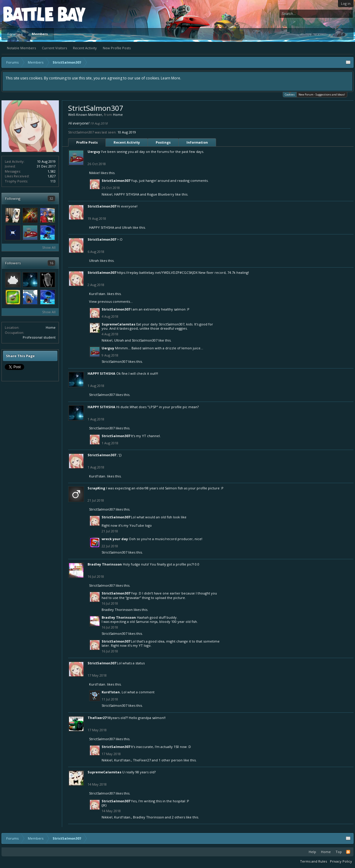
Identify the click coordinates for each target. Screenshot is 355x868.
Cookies (290, 94)
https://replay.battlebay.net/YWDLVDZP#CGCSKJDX (157, 272)
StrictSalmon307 (116, 180)
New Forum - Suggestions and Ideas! (322, 95)
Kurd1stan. (98, 294)
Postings (163, 142)
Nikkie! (94, 173)
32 (51, 198)
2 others (178, 817)
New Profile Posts (117, 48)
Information (197, 142)
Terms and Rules (313, 861)
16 (51, 263)
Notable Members (21, 48)
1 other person (171, 760)
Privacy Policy (341, 861)
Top (339, 852)
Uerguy (94, 152)
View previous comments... (111, 301)
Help (312, 852)
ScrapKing (96, 488)
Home (51, 327)
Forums (14, 34)
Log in (346, 3)
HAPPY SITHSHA (127, 194)
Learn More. (171, 78)
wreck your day (115, 539)
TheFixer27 (97, 718)
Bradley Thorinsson (105, 564)
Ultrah (127, 227)
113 (53, 181)
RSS (348, 852)
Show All (49, 247)
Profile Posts (87, 142)
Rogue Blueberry (161, 194)
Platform (25, 14)
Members (40, 34)
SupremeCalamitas (118, 324)
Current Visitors (54, 48)
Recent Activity (85, 48)
